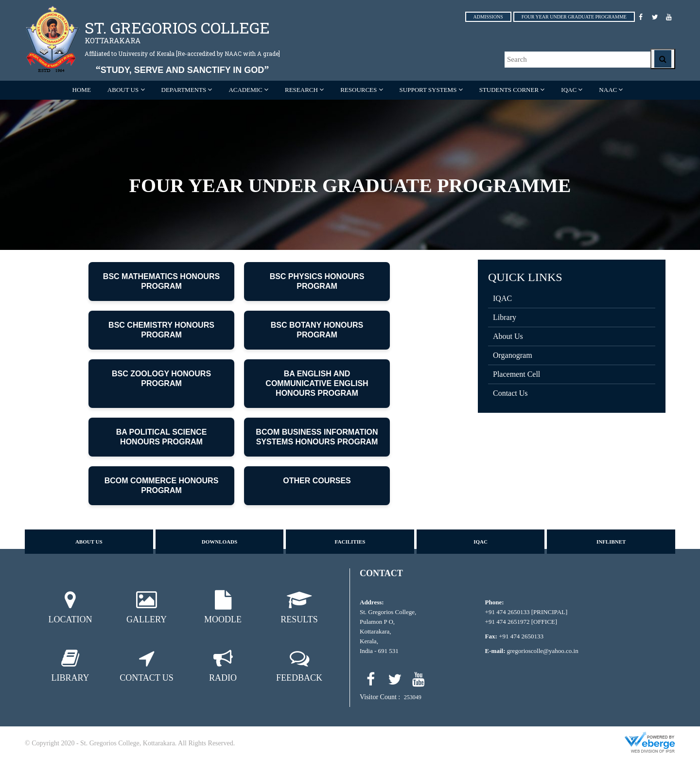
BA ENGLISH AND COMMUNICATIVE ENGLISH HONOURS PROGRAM (317, 383)
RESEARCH (301, 90)
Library (505, 317)
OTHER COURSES (317, 481)
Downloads (219, 542)
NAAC (608, 90)
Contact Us (510, 393)
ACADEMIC (245, 90)
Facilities (350, 542)
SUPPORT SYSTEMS (428, 90)
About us (89, 542)
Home (82, 90)
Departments (184, 90)
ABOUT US (123, 90)
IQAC (569, 90)
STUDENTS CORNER (509, 90)
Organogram (513, 355)
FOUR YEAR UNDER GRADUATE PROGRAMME (574, 17)
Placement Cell (516, 374)
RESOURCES (359, 90)
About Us (508, 336)
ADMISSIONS (488, 17)
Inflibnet (611, 542)
